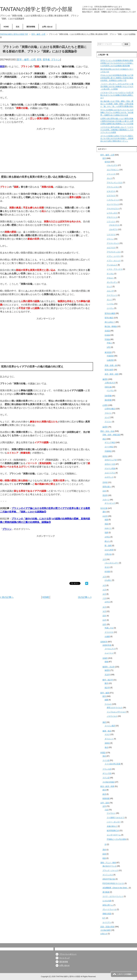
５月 (104, 590)
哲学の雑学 (109, 370)
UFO (109, 347)
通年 (104, 512)
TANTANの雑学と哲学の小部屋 (36, 9)
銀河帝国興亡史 (113, 831)
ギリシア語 (107, 773)
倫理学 (105, 379)
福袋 (106, 520)
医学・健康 (105, 693)
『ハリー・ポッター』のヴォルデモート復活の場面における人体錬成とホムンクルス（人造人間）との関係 (117, 86)
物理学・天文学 (109, 667)
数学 (106, 683)
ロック (109, 287)
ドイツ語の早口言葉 (112, 764)
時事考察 (106, 799)
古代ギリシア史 (111, 460)
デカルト (110, 278)
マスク (107, 734)
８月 (104, 607)
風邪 (104, 722)
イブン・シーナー (114, 256)
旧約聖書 (108, 396)
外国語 (103, 753)
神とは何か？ (110, 322)
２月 (104, 559)
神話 (104, 439)
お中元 (107, 602)
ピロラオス (111, 196)
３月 (104, 577)
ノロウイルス (112, 716)
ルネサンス (109, 477)
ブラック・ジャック (110, 870)
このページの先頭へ (125, 974)
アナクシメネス (113, 187)
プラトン (56, 60)
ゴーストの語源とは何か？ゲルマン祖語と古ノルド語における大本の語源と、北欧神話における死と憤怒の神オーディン (117, 138)
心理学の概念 (110, 409)
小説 (106, 810)
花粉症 (107, 743)
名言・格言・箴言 (112, 374)
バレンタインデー (112, 563)
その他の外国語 (109, 782)
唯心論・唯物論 (111, 326)
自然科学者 (107, 645)
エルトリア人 (110, 473)
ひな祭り (108, 580)
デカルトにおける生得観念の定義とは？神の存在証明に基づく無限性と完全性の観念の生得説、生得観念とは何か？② (117, 78)
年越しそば (109, 628)
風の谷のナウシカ (109, 866)
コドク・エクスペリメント (113, 896)
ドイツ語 (106, 760)
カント (109, 300)
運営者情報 (31, 27)
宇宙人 (109, 343)
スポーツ (106, 500)
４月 (104, 585)
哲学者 (46, 60)
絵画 (104, 854)
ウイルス (108, 704)
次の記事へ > (85, 597)
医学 (104, 696)
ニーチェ (110, 308)
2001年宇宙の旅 (109, 879)
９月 (104, 611)
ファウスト (111, 813)
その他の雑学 (106, 930)
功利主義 (108, 387)
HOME (6, 27)
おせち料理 (109, 550)
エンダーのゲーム (114, 835)
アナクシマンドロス (115, 183)
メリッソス (111, 174)
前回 (2, 66)
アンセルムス (112, 265)
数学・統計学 (108, 680)
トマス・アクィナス (115, 269)
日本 (104, 491)
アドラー (108, 422)
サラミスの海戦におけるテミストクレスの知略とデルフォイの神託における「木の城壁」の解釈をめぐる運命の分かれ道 (117, 112)
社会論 (107, 335)
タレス (109, 178)
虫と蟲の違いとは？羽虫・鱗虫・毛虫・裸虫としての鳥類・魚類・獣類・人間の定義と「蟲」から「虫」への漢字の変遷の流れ (117, 104)
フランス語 (107, 769)
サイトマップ (64, 958)
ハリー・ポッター (114, 822)
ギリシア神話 (110, 443)
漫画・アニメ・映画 (108, 863)
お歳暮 (107, 637)
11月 (104, 620)
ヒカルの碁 (107, 901)
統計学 (107, 688)
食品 (106, 747)
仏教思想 (110, 360)
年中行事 (104, 508)
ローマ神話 (109, 447)
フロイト (108, 413)
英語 (104, 756)
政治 (104, 790)
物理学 (107, 670)
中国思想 (110, 356)
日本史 (105, 482)
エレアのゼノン (113, 170)
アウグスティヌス (114, 252)
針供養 (107, 572)
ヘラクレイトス (113, 200)
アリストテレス (113, 243)
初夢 (106, 533)
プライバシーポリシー (68, 954)
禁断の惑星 (107, 914)
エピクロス (111, 248)
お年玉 (107, 537)
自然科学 (104, 642)
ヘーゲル (110, 304)
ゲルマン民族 (110, 468)
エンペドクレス (113, 204)
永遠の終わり (112, 826)
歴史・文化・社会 (107, 431)
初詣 (106, 524)
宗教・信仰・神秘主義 (111, 435)
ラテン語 (106, 778)
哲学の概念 (109, 318)
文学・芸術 (105, 803)
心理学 (105, 405)
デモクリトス (112, 217)
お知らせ (104, 934)
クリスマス (109, 632)
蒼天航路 (106, 892)
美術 (104, 850)
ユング (107, 417)
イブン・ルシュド (114, 261)
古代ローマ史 (110, 464)
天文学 (107, 675)
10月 (104, 616)
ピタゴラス (111, 191)
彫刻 (104, 858)
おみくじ (108, 528)
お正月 (105, 516)
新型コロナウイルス (115, 708)
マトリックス (108, 875)
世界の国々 (107, 487)
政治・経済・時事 (107, 786)
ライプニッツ (112, 295)
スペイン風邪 (110, 726)
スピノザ (110, 291)
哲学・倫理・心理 (26, 60)
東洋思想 (108, 352)
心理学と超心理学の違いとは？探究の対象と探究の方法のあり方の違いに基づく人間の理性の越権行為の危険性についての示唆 (117, 121)
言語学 (105, 495)
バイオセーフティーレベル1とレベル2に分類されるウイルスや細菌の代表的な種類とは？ (117, 95)
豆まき (107, 567)
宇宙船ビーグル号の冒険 (116, 839)
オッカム (110, 274)
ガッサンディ (112, 282)
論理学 (105, 427)
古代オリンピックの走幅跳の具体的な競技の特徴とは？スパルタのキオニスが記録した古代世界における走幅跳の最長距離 (117, 63)
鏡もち (107, 541)
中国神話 (108, 451)
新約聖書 (108, 400)
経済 (104, 794)
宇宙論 (107, 339)
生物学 (105, 658)
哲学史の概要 (110, 313)
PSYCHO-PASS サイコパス (113, 883)
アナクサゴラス (113, 209)
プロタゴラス (114, 225)
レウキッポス (112, 213)
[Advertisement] (46, 151)
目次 (18, 27)
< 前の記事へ (7, 597)
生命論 (107, 331)
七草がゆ (108, 554)
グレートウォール (109, 909)
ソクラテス (111, 235)
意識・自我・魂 (111, 365)
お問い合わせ (47, 27)
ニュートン (109, 653)
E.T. (104, 918)
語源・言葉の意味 (107, 927)
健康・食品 (107, 731)
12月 (104, 624)
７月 (104, 598)
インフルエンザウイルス (116, 712)
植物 (106, 662)
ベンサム (110, 391)
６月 (104, 594)
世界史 (105, 456)
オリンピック (110, 503)
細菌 (106, 700)
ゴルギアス (113, 229)
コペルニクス (110, 649)
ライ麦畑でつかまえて (116, 818)
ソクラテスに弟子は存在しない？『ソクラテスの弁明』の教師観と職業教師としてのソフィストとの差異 (117, 130)
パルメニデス (112, 165)
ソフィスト (111, 222)
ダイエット (109, 739)
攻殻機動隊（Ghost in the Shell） (115, 888)
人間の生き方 (110, 383)
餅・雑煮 (108, 546)
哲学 (39, 60)
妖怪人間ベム (108, 905)
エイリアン (107, 922)
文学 (104, 806)
